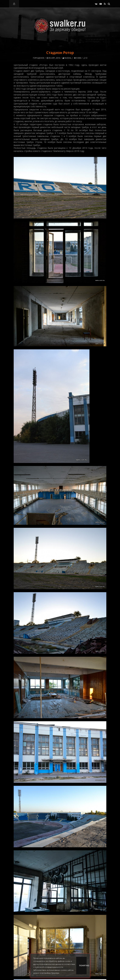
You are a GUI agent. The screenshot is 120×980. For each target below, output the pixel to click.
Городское (39, 58)
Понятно (83, 966)
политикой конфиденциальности (49, 967)
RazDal (67, 58)
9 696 (77, 58)
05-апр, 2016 (53, 58)
